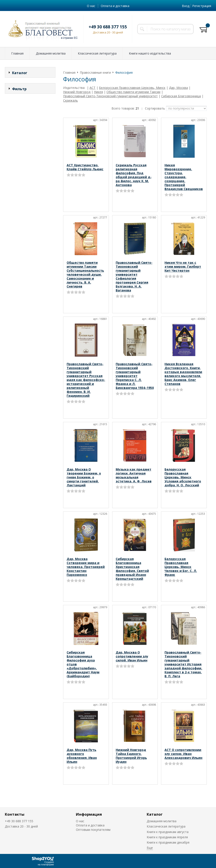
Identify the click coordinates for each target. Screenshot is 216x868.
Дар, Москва (178, 88)
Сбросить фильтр (30, 178)
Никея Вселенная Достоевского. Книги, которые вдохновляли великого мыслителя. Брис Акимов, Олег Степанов (183, 374)
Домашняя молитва (51, 53)
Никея (98, 92)
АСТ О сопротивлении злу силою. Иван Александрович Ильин (183, 754)
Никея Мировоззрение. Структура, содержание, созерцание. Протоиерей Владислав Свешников (184, 177)
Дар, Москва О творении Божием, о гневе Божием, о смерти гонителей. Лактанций (84, 477)
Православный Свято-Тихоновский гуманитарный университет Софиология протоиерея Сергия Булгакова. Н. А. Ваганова (134, 276)
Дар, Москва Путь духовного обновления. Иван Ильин (82, 756)
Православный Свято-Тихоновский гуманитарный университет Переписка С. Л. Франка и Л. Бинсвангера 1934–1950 (135, 376)
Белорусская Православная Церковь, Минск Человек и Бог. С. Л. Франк (181, 567)
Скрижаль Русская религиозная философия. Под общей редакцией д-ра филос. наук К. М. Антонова (134, 175)
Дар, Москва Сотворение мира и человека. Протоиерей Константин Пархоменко (86, 567)
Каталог (155, 814)
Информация (89, 814)
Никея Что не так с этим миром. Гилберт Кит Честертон (183, 266)
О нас (91, 6)
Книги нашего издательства (150, 53)
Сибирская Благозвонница (181, 96)
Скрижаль (70, 100)
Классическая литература (97, 53)
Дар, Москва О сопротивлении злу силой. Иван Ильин (132, 656)
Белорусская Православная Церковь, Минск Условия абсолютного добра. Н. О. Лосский (183, 477)
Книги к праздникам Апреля (167, 837)
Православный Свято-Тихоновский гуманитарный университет (110, 96)
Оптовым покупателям (93, 830)
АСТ (92, 88)
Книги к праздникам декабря (168, 842)
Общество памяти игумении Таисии (133, 92)
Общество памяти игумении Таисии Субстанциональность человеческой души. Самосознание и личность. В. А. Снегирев (85, 274)
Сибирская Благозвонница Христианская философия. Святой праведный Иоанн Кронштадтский (132, 569)
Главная (17, 53)
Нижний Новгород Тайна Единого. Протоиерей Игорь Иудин (131, 756)
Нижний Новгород (77, 92)
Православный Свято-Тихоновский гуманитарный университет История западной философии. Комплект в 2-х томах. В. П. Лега (183, 664)
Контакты (15, 814)
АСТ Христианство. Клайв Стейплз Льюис (85, 167)
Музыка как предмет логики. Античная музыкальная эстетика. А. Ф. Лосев (134, 475)
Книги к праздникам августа (168, 832)
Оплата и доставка (115, 6)
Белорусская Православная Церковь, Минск (132, 88)
